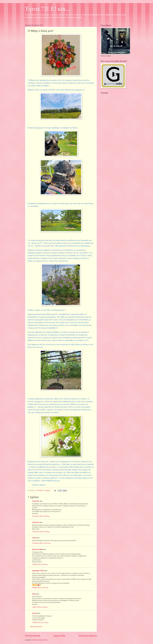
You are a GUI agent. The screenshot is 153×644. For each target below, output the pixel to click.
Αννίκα (34, 538)
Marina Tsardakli (38, 549)
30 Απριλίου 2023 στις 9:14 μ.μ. (41, 532)
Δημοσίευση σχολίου (36, 627)
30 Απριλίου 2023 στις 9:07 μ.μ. (41, 516)
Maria (34, 594)
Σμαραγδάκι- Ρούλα (38, 571)
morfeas (35, 613)
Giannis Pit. (36, 501)
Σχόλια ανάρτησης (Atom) (40, 640)
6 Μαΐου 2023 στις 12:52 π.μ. (40, 588)
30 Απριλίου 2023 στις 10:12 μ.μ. (42, 543)
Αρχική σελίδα (59, 636)
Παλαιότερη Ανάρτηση (88, 636)
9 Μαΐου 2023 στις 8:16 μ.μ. (40, 607)
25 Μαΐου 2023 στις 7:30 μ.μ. (40, 623)
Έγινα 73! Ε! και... (48, 9)
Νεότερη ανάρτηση (33, 636)
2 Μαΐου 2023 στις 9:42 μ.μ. (40, 564)
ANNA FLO (36, 522)
